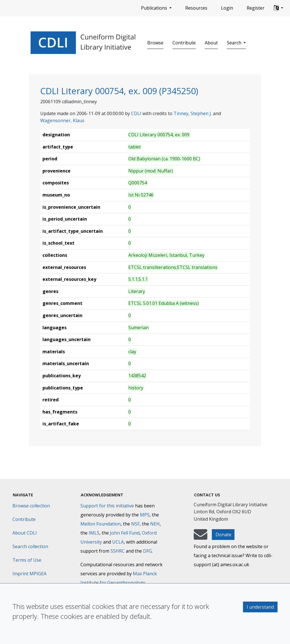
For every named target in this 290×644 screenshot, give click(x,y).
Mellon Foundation (101, 524)
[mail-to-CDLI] (201, 537)
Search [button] (235, 43)
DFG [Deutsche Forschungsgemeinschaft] (147, 551)
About (211, 43)
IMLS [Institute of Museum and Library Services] (94, 533)
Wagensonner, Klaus (62, 120)
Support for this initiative (107, 506)
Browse (155, 43)
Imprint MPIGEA (29, 574)
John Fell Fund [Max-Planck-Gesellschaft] (125, 533)
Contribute (184, 43)
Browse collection (31, 506)
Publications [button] (155, 8)
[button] (278, 8)
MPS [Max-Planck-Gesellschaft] (145, 515)
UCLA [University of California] (118, 542)
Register (256, 8)
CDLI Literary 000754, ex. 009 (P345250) (119, 91)
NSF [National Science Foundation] (135, 524)
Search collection (30, 546)
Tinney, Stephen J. (193, 113)
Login (227, 8)
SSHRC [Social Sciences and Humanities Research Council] (118, 551)
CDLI (136, 113)
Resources (196, 8)
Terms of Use (27, 560)
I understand (260, 607)
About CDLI (25, 533)
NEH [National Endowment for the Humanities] (155, 524)
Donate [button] (223, 535)
